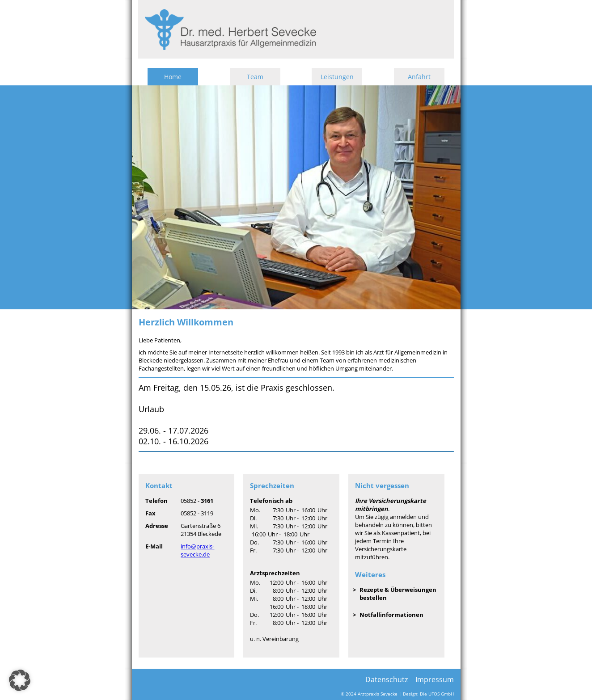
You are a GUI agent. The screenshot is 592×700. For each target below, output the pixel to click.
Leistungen (337, 77)
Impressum (435, 679)
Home (173, 77)
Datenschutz (387, 679)
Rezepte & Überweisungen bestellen (398, 594)
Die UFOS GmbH (437, 694)
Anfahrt (419, 77)
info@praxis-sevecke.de (197, 550)
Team (255, 77)
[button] (20, 680)
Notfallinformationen (391, 615)
